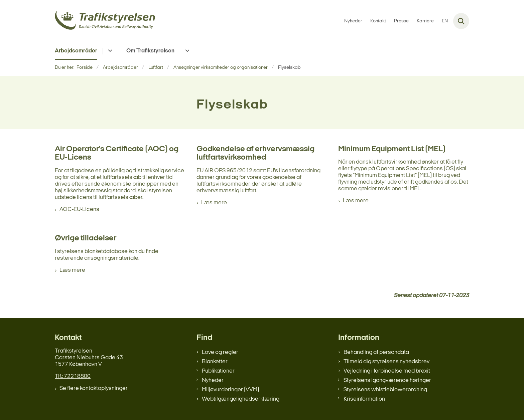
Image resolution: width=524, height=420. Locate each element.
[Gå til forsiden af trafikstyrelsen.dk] (105, 21)
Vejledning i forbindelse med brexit (387, 371)
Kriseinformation (364, 399)
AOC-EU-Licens (79, 209)
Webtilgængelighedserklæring (241, 399)
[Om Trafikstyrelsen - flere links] (186, 51)
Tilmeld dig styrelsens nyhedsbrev (386, 362)
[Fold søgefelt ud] (461, 21)
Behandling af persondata (376, 352)
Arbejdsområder (76, 51)
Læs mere (214, 203)
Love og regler (220, 352)
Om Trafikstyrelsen (150, 51)
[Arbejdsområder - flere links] (109, 51)
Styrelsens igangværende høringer (387, 380)
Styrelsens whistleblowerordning (385, 390)
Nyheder (213, 380)
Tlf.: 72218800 (73, 376)
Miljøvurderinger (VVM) (230, 390)
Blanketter (215, 362)
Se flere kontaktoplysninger (94, 388)
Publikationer (218, 371)
